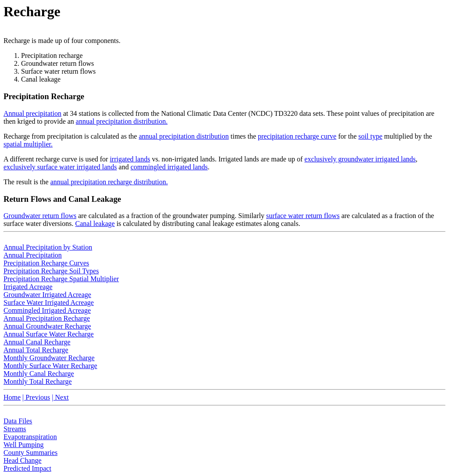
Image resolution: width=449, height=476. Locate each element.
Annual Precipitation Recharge (47, 318)
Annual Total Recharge (36, 350)
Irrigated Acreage (28, 287)
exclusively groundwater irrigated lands (360, 159)
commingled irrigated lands (169, 167)
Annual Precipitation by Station (48, 247)
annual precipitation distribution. (122, 121)
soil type (370, 136)
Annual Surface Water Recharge (49, 334)
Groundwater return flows (40, 216)
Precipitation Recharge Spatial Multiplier (61, 279)
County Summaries (30, 453)
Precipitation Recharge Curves (46, 263)
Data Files (18, 421)
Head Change (23, 460)
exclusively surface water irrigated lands (60, 167)
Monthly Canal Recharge (39, 374)
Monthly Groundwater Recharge (49, 358)
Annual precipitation (32, 113)
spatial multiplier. (28, 144)
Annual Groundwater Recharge (47, 326)
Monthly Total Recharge (38, 381)
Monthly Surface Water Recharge (50, 366)
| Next (60, 397)
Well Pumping (24, 445)
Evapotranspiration (30, 437)
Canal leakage (95, 224)
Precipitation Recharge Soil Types (51, 271)
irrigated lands (130, 159)
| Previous (36, 397)
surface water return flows (303, 216)
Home (12, 397)
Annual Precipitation (33, 255)
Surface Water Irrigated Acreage (49, 302)
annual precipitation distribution (184, 136)
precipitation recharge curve (297, 136)
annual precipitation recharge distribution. (109, 182)
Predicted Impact (27, 468)
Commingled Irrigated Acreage (47, 310)
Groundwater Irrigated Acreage (47, 295)
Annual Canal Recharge (37, 342)
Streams (15, 429)
